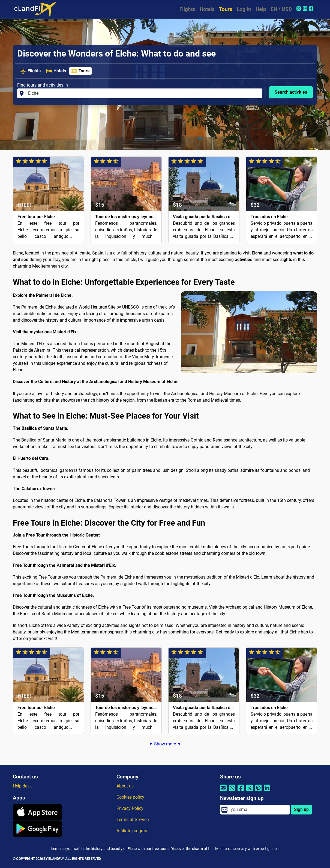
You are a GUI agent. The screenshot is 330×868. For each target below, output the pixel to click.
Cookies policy (130, 797)
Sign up (301, 809)
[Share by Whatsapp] (232, 791)
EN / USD (281, 9)
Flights (187, 9)
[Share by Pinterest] (258, 791)
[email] (259, 810)
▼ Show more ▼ (165, 744)
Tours (226, 9)
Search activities (291, 92)
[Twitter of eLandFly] (299, 8)
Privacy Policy (130, 808)
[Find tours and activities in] (144, 93)
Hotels (207, 9)
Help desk (22, 786)
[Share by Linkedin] (267, 791)
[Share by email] (223, 791)
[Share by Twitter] (250, 791)
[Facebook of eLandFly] (312, 8)
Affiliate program (133, 831)
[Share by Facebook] (241, 791)
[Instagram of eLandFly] (306, 8)
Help (261, 9)
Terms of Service (133, 820)
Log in (244, 9)
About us (125, 786)
